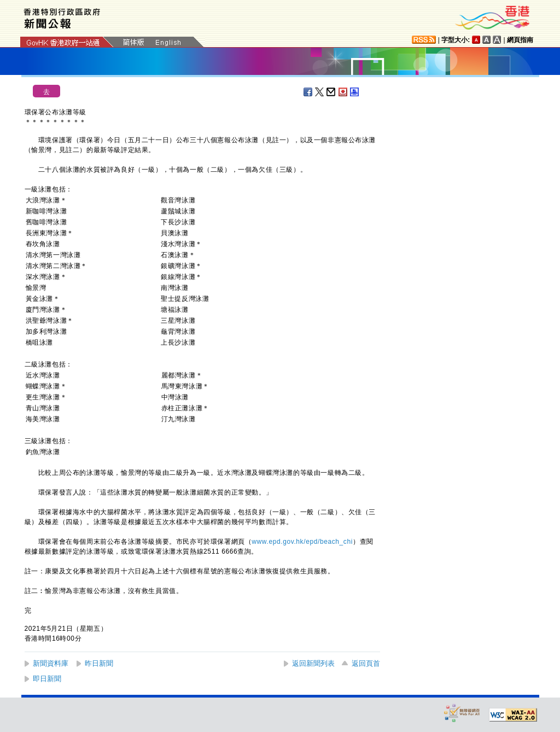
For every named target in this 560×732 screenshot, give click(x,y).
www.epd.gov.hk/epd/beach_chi (302, 542)
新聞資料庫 (51, 663)
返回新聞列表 (313, 663)
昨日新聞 (99, 663)
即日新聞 (47, 679)
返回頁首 (366, 663)
